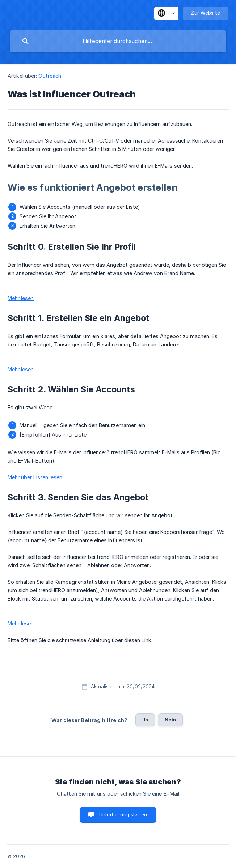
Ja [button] (145, 720)
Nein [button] (170, 720)
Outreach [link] (50, 76)
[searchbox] (118, 41)
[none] (166, 13)
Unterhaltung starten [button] (123, 814)
